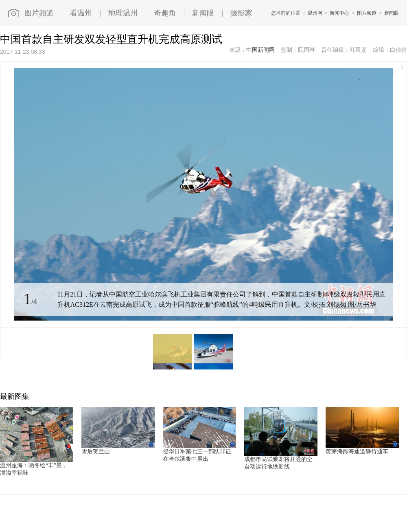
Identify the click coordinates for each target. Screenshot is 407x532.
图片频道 (39, 13)
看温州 (81, 13)
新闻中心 (339, 13)
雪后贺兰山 (96, 452)
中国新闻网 (260, 50)
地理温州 (123, 13)
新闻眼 (203, 13)
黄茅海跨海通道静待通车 (357, 452)
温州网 (315, 13)
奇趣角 (165, 13)
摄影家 (241, 13)
